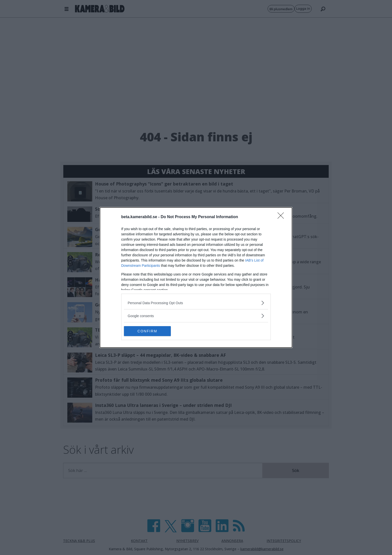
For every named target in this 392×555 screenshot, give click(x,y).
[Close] (282, 217)
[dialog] (196, 277)
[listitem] (196, 303)
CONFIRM (147, 331)
